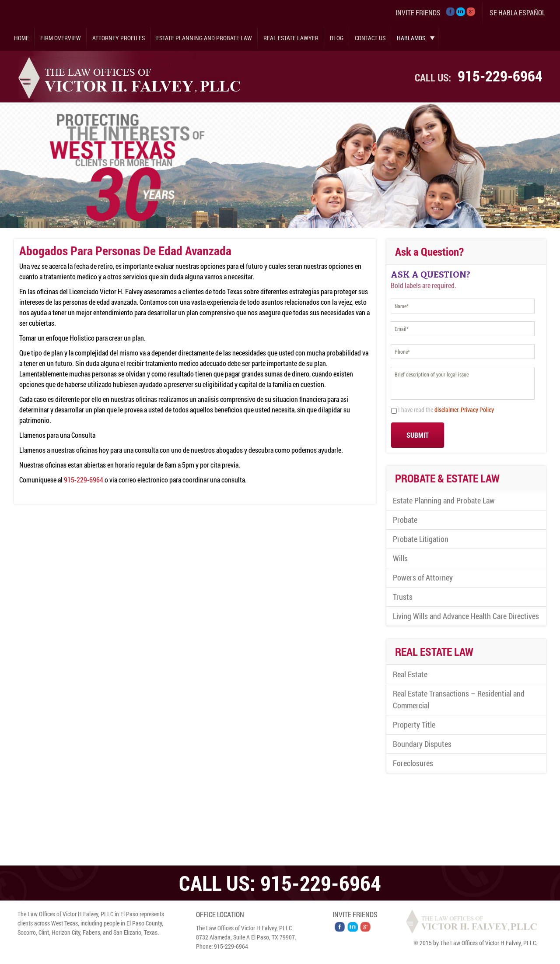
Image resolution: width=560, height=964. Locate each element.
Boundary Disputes (422, 744)
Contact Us (370, 38)
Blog (337, 38)
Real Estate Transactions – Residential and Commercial (459, 699)
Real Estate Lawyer (291, 38)
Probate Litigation (421, 539)
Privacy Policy (477, 410)
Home (21, 38)
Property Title (414, 725)
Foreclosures (413, 763)
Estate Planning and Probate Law (204, 38)
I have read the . (446, 410)
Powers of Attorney (423, 577)
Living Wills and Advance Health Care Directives (466, 616)
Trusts (403, 597)
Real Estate (410, 674)
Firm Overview (61, 38)
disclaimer (446, 410)
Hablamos (411, 38)
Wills (400, 558)
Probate (405, 520)
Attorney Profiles (119, 38)
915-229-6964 (500, 76)
